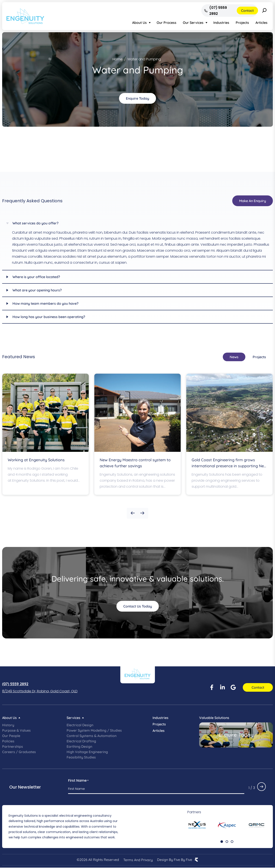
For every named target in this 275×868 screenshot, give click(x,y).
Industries (221, 23)
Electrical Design (80, 725)
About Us (139, 23)
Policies (8, 741)
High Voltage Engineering (87, 752)
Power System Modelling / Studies (94, 730)
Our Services (193, 23)
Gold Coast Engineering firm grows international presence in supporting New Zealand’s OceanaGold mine (229, 466)
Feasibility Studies (81, 757)
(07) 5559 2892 (15, 684)
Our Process (167, 23)
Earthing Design (79, 746)
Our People (11, 736)
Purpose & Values (16, 730)
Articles (261, 23)
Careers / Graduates (19, 752)
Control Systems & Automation (92, 736)
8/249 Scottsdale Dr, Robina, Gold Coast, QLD (40, 691)
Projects (242, 23)
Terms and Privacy (138, 860)
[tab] (234, 357)
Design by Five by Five (175, 860)
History (8, 725)
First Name (78, 781)
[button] (133, 513)
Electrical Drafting (81, 741)
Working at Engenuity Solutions (36, 460)
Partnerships (13, 746)
